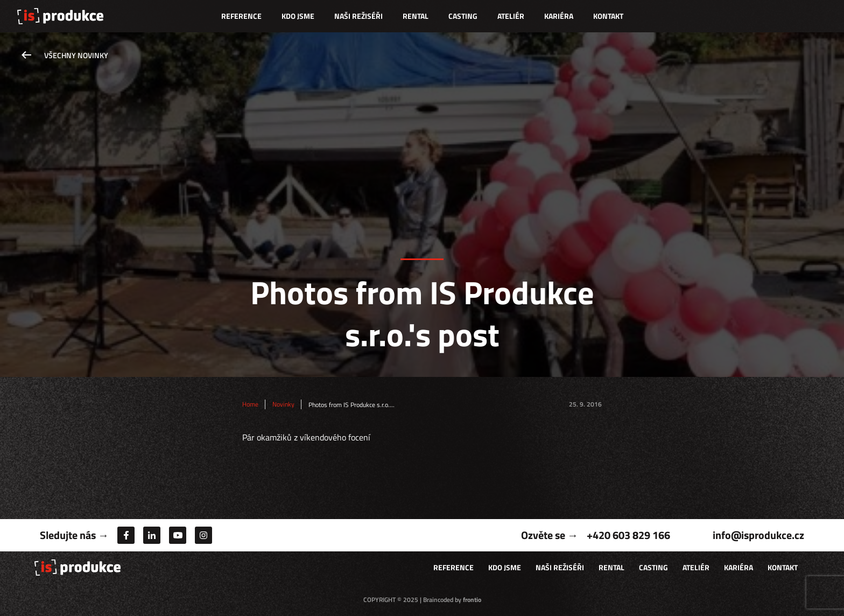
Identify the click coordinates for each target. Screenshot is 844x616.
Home (250, 404)
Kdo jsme (298, 16)
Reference (241, 16)
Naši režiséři (358, 16)
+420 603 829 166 (628, 535)
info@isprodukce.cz (758, 535)
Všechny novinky (76, 55)
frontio (472, 600)
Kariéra (559, 16)
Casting (463, 16)
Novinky (283, 404)
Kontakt (608, 16)
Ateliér (511, 16)
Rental (416, 16)
